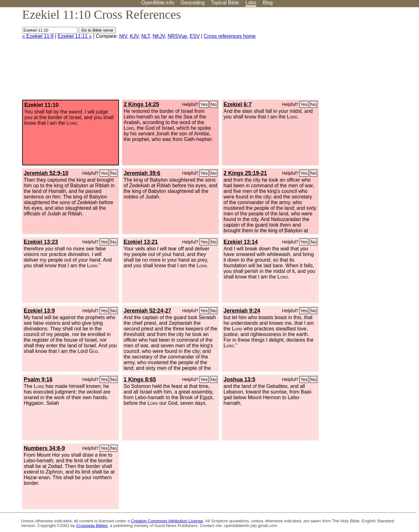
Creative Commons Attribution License (167, 521)
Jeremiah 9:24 (242, 311)
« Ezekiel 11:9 (38, 36)
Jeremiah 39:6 (142, 173)
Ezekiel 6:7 (238, 104)
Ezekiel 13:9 (39, 311)
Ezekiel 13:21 (141, 242)
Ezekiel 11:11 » (75, 36)
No (214, 104)
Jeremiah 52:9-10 (46, 173)
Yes (204, 104)
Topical (225, 3)
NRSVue (177, 36)
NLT (146, 36)
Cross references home (230, 36)
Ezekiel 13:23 (41, 242)
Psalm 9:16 (38, 379)
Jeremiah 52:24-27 (148, 311)
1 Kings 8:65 (140, 379)
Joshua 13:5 (239, 379)
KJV (134, 36)
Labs (251, 3)
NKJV (159, 36)
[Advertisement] (356, 56)
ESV (195, 36)
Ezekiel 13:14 (241, 242)
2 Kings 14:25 (141, 104)
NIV (123, 36)
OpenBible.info (158, 3)
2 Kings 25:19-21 (245, 173)
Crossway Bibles (92, 526)
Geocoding (192, 3)
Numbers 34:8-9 (44, 448)
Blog (268, 3)
